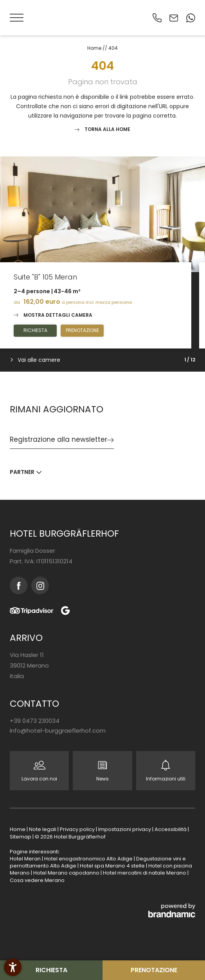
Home (95, 48)
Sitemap (21, 837)
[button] (18, 18)
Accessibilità (171, 829)
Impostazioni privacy (125, 829)
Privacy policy (78, 829)
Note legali (43, 829)
